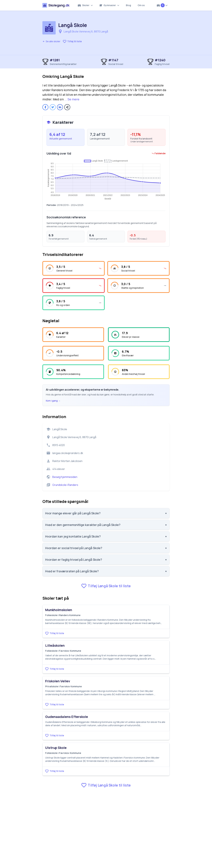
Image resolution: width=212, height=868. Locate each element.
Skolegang (56, 5)
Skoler (85, 5)
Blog (128, 5)
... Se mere (72, 99)
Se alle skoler (51, 41)
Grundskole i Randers (65, 485)
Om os (141, 5)
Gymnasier (109, 5)
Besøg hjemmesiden (65, 477)
